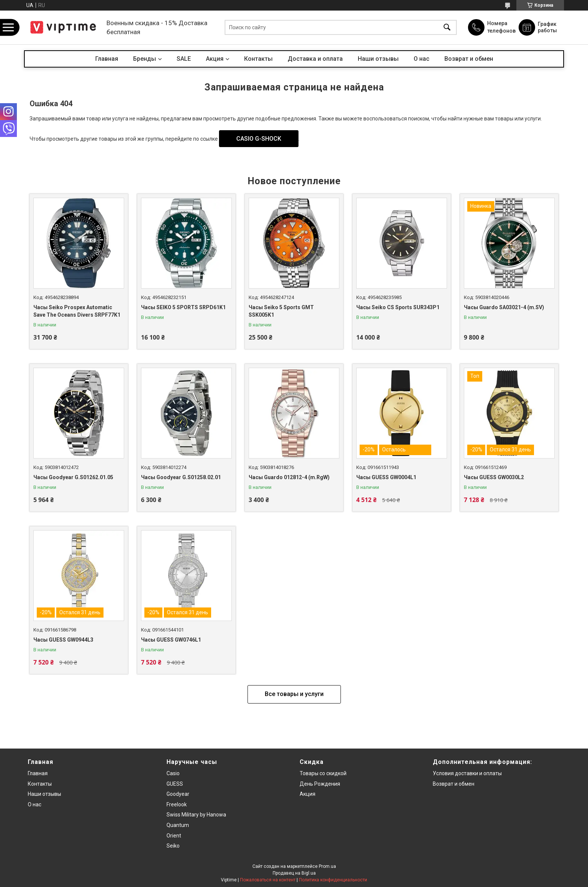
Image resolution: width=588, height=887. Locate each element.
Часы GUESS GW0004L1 (386, 477)
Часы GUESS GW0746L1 (171, 640)
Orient (174, 836)
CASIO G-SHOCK (259, 139)
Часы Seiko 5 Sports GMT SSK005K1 (281, 311)
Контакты (258, 59)
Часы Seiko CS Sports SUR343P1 (398, 307)
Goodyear (178, 794)
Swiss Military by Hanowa (196, 815)
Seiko (173, 846)
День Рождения (320, 784)
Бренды (145, 59)
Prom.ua (327, 866)
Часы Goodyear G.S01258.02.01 (181, 477)
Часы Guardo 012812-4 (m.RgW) (289, 477)
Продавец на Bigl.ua (294, 873)
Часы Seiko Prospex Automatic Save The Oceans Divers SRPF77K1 (77, 311)
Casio (173, 773)
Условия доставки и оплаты (467, 773)
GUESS (175, 784)
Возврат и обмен (469, 59)
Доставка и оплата (315, 59)
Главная (107, 59)
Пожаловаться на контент (268, 880)
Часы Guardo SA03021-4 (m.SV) (504, 307)
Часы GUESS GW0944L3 (63, 640)
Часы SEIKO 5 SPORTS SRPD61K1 (183, 307)
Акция (215, 59)
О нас (421, 59)
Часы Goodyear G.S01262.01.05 (73, 477)
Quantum (178, 825)
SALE (184, 59)
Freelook (177, 804)
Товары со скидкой (323, 773)
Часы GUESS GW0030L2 (494, 477)
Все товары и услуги (294, 694)
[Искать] (447, 28)
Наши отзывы (378, 59)
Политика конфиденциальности (333, 880)
